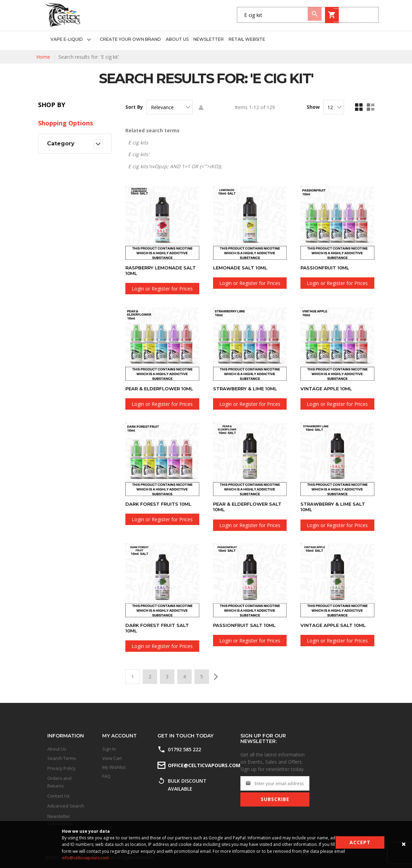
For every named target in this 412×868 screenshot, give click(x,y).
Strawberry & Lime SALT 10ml (334, 507)
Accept (360, 842)
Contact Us (59, 796)
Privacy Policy (61, 768)
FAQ (106, 776)
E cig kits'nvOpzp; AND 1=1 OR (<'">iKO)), (175, 166)
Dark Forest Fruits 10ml (160, 504)
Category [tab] (61, 144)
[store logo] (63, 15)
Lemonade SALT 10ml (242, 268)
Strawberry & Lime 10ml (247, 389)
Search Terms (62, 758)
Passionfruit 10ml (326, 268)
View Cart (112, 758)
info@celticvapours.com (85, 858)
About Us (57, 749)
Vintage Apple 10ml (328, 389)
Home (43, 57)
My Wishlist (114, 767)
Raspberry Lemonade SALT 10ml (156, 270)
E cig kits (138, 142)
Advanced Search (66, 806)
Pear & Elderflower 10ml (162, 389)
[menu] (155, 40)
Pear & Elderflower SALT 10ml (250, 507)
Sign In (109, 749)
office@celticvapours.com (204, 765)
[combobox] (232, 15)
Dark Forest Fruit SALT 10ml (159, 628)
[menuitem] (73, 40)
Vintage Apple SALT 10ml (335, 625)
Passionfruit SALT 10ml (246, 625)
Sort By (134, 107)
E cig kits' (139, 154)
